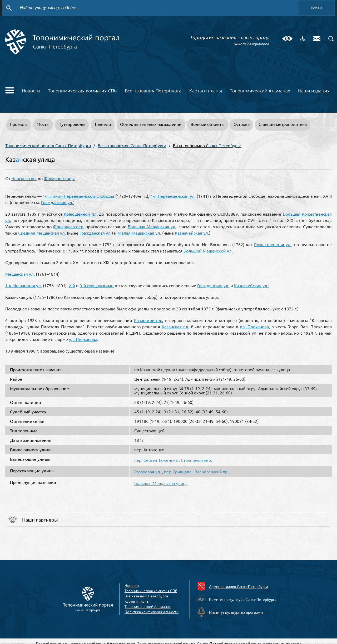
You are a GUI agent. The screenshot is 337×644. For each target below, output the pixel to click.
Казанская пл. (175, 326)
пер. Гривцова (178, 472)
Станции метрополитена (283, 124)
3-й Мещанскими (97, 285)
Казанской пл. (148, 320)
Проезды (19, 124)
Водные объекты (208, 124)
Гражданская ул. (57, 202)
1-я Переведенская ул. (173, 196)
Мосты (43, 124)
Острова (242, 124)
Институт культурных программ (236, 612)
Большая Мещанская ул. (152, 226)
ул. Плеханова (83, 339)
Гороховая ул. (148, 472)
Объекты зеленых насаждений (151, 124)
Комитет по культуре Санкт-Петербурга (243, 599)
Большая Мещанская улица (161, 483)
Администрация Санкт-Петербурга (239, 586)
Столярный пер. (196, 460)
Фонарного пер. (59, 178)
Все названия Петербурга (153, 90)
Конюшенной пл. (81, 214)
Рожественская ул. (273, 244)
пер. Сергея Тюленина (156, 460)
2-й (72, 285)
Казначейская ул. (192, 233)
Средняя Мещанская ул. (42, 233)
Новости (31, 90)
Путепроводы (72, 124)
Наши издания (314, 90)
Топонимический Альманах (260, 90)
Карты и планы (206, 90)
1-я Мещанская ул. (24, 285)
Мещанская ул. (20, 274)
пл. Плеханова (254, 326)
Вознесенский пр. (212, 472)
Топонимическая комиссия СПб (82, 90)
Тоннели (103, 124)
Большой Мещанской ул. (208, 251)
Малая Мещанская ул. (139, 233)
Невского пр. (24, 178)
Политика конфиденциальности (152, 612)
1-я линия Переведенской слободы (78, 196)
